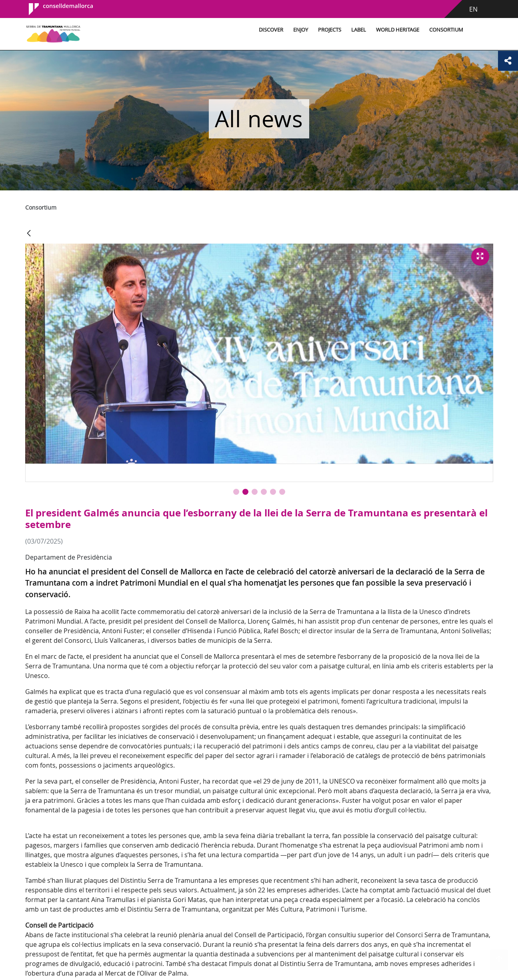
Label (359, 30)
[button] (236, 492)
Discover (271, 30)
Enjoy (301, 30)
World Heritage (398, 30)
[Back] (29, 234)
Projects (330, 30)
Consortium (446, 30)
